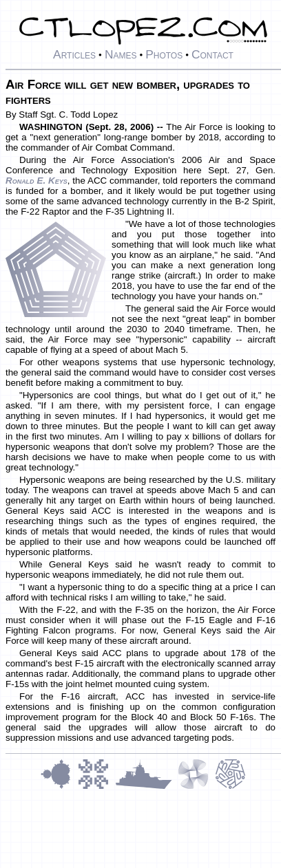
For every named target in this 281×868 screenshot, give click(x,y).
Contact (212, 54)
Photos (164, 54)
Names (121, 54)
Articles (74, 54)
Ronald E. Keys (37, 181)
